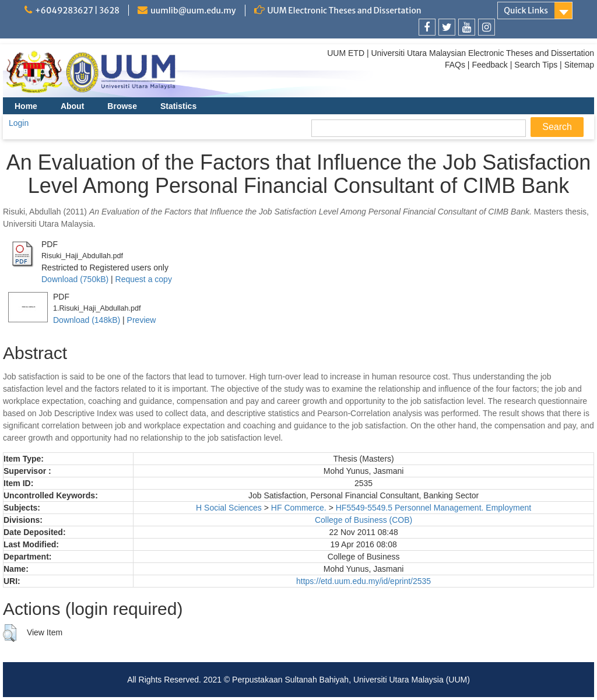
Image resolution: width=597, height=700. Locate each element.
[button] (10, 633)
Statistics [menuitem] (178, 106)
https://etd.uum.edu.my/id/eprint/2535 (364, 581)
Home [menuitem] (26, 106)
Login (19, 123)
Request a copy (144, 279)
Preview (142, 320)
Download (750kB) (75, 279)
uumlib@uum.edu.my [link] (193, 10)
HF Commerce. (299, 508)
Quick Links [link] (526, 10)
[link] (427, 27)
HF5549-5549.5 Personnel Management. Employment (433, 508)
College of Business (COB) (364, 520)
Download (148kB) (87, 320)
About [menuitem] (72, 106)
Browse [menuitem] (122, 106)
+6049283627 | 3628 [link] (77, 10)
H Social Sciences (229, 508)
